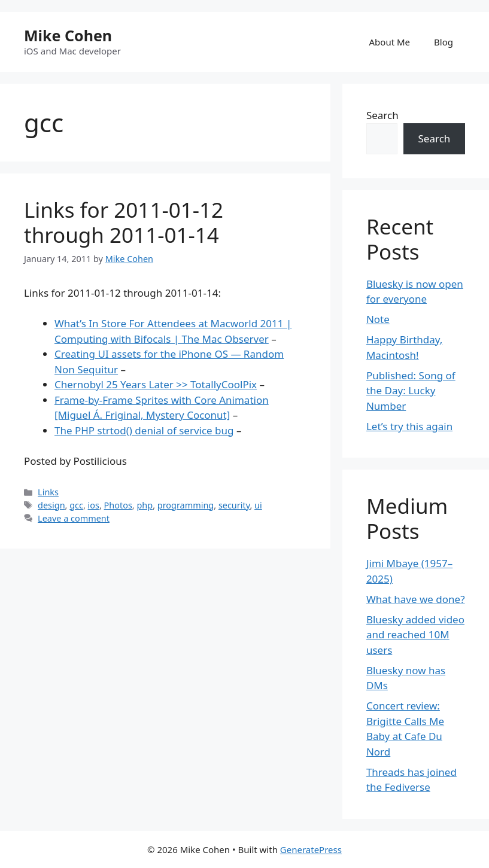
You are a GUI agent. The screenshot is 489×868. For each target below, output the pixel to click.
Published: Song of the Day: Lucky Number (411, 391)
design (51, 505)
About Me (390, 42)
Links (48, 492)
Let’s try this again (409, 426)
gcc (76, 505)
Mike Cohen (68, 35)
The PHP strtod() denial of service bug (144, 430)
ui (258, 505)
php (145, 505)
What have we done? (416, 599)
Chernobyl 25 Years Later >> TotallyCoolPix (156, 384)
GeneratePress (311, 849)
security (234, 505)
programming (186, 505)
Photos (118, 505)
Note (378, 319)
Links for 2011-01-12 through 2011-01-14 (124, 222)
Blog (444, 42)
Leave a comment (74, 518)
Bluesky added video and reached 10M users (415, 635)
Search (382, 115)
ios (94, 505)
